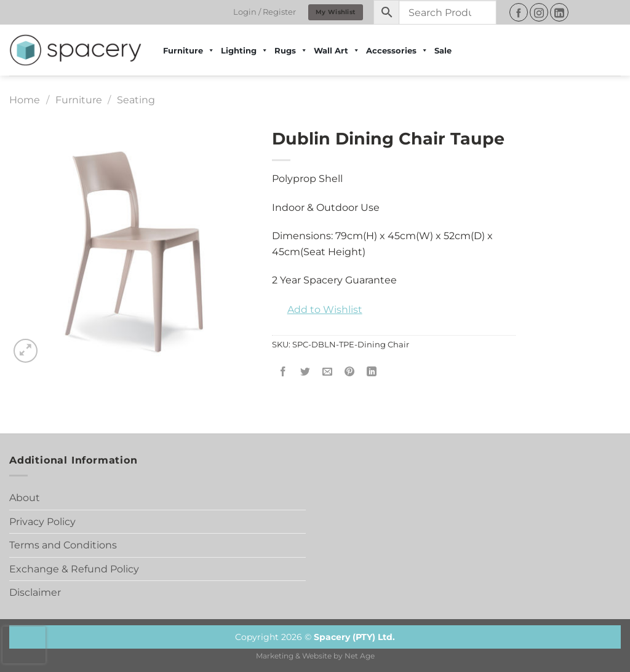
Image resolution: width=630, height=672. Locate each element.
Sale (443, 50)
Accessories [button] (397, 50)
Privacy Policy (42, 522)
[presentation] (24, 645)
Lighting (245, 50)
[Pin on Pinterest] (350, 372)
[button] (317, 310)
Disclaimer (35, 592)
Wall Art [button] (337, 50)
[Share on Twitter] (305, 372)
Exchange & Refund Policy (74, 569)
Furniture (79, 100)
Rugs (291, 50)
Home (25, 100)
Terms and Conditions (63, 545)
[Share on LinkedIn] (372, 372)
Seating (136, 100)
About (25, 498)
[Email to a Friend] (327, 372)
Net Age (360, 656)
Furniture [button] (189, 50)
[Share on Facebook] (283, 372)
